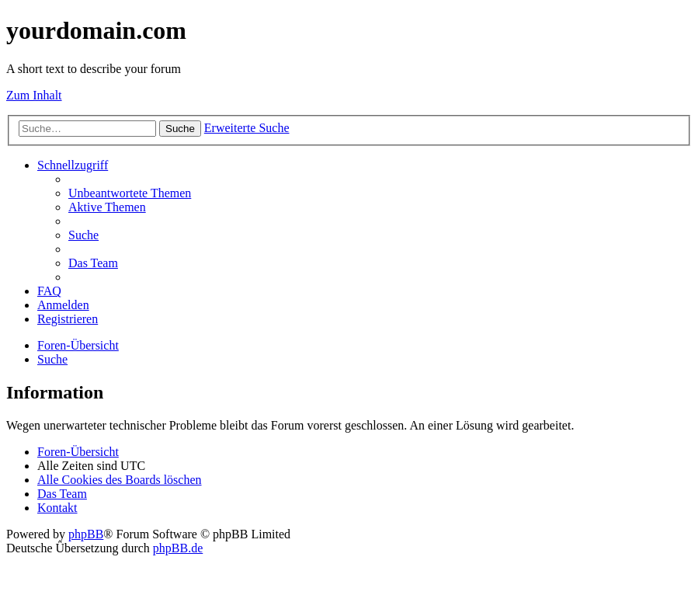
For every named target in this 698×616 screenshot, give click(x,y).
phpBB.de (178, 548)
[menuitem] (130, 193)
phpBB (86, 534)
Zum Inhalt (34, 95)
